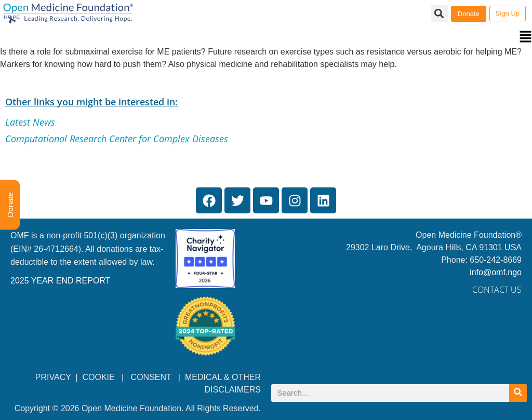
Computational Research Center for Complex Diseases (117, 139)
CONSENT (151, 377)
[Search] (518, 393)
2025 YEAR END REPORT (60, 281)
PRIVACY (53, 377)
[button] (266, 38)
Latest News (30, 122)
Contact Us (497, 290)
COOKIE (100, 377)
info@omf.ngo (496, 272)
